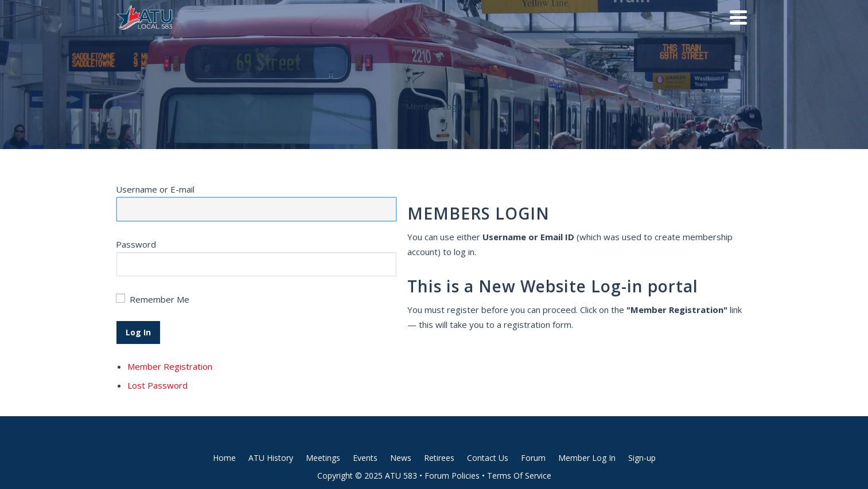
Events (365, 458)
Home (224, 458)
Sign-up (642, 458)
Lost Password (157, 385)
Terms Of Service (519, 476)
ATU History (271, 458)
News (401, 458)
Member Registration (170, 366)
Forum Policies (452, 476)
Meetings (323, 458)
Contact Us (488, 458)
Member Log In (587, 458)
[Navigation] (738, 17)
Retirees (439, 458)
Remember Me (159, 299)
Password (136, 244)
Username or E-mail (155, 189)
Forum (533, 458)
